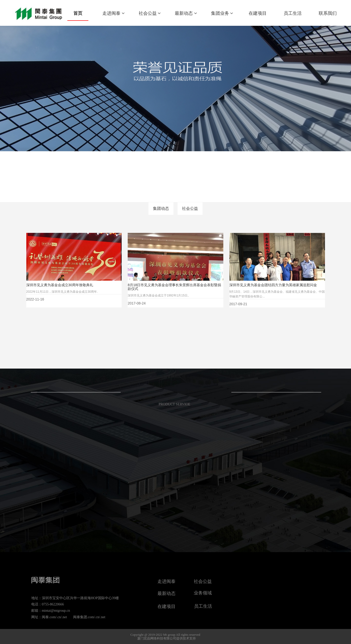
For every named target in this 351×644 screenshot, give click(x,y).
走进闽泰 (114, 13)
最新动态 (186, 13)
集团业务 (222, 13)
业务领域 (203, 593)
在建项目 (258, 13)
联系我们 (328, 13)
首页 (78, 13)
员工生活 (293, 13)
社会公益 (150, 13)
